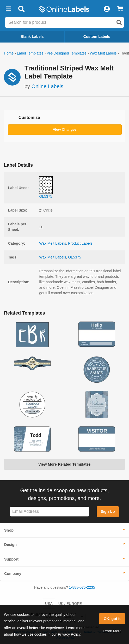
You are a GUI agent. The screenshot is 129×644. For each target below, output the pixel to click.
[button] (8, 9)
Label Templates (30, 53)
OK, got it (112, 619)
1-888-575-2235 (82, 587)
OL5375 (75, 257)
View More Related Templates (64, 464)
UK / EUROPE (70, 604)
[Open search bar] (21, 9)
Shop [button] (9, 530)
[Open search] (119, 22)
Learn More (112, 631)
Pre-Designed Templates (67, 53)
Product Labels (80, 243)
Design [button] (10, 545)
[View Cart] (120, 9)
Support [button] (11, 559)
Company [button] (13, 574)
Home (9, 53)
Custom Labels (97, 37)
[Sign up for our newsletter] (50, 512)
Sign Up (108, 511)
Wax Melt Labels (103, 53)
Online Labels (47, 86)
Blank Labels (32, 37)
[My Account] (107, 9)
